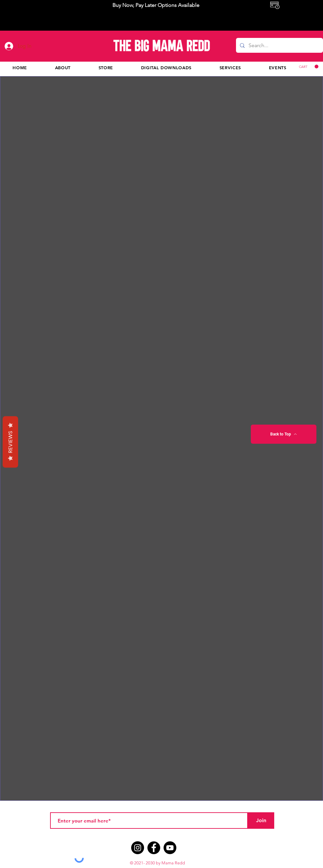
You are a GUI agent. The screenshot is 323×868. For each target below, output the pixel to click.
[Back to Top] (284, 434)
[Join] (261, 821)
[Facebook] (154, 848)
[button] (309, 67)
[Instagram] (138, 848)
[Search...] (279, 45)
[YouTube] (170, 848)
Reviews (10, 442)
